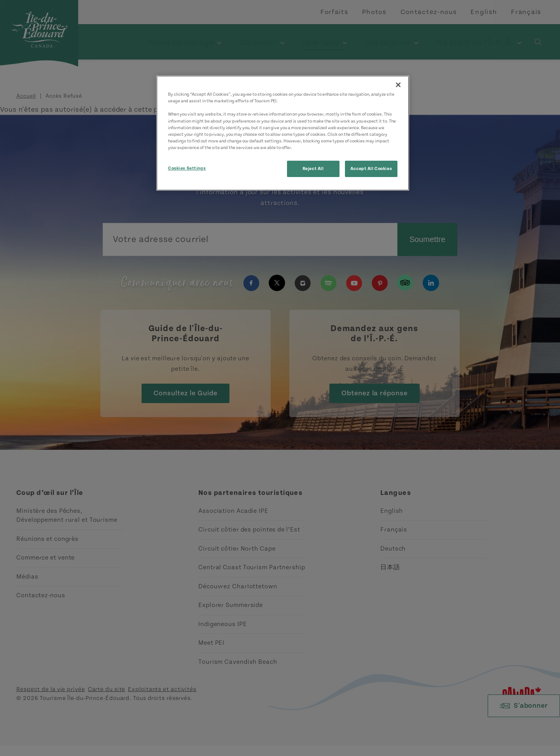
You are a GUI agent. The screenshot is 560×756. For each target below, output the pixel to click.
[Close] (398, 85)
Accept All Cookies (371, 169)
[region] (283, 133)
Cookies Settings (187, 168)
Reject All (313, 169)
